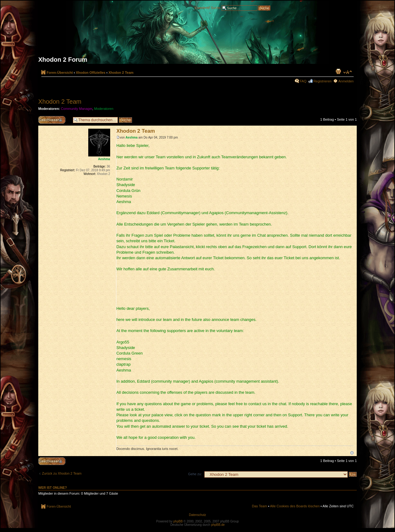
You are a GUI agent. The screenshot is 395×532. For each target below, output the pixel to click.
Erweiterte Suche (208, 7)
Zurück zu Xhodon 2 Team (62, 473)
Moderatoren (104, 109)
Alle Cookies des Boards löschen (295, 506)
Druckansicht (338, 71)
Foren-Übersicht (60, 73)
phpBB (178, 521)
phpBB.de (218, 525)
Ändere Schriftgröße (348, 72)
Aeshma (132, 137)
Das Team (259, 506)
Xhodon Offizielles (91, 73)
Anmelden (346, 81)
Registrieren (322, 81)
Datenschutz (197, 515)
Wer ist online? (53, 488)
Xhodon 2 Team (121, 73)
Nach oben (352, 453)
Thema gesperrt (54, 120)
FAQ (303, 81)
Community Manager (77, 109)
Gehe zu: (195, 474)
